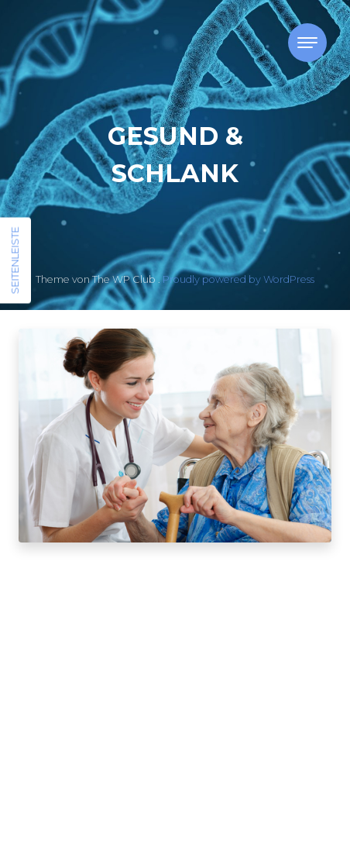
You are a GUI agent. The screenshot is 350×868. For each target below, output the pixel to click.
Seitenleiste (15, 261)
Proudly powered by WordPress (238, 279)
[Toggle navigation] (307, 43)
